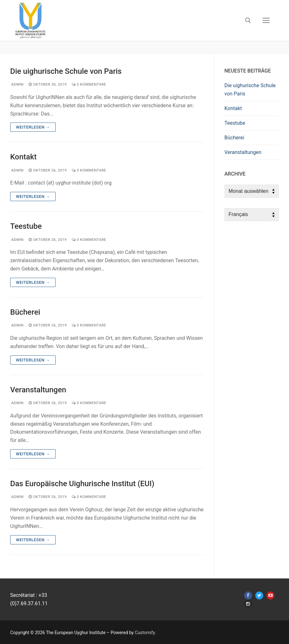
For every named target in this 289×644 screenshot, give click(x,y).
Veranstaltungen (38, 390)
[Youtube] (270, 595)
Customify (145, 633)
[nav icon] (266, 20)
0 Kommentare (89, 84)
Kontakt (23, 157)
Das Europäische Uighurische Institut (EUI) (82, 484)
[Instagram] (248, 604)
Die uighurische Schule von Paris (66, 71)
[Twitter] (259, 595)
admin (17, 84)
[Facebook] (248, 595)
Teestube (26, 226)
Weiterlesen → (33, 127)
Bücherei (25, 312)
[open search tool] (248, 20)
